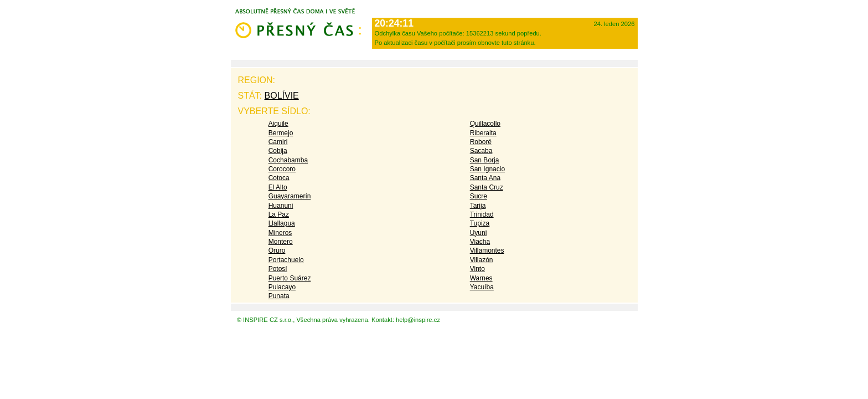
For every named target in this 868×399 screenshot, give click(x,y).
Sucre (479, 196)
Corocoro (282, 169)
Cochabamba (288, 160)
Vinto (477, 269)
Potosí (278, 269)
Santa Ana (485, 178)
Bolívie (282, 96)
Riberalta (483, 133)
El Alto (278, 187)
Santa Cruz (487, 187)
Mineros (280, 233)
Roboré (481, 142)
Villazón (482, 260)
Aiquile (278, 124)
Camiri (278, 142)
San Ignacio (487, 169)
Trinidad (482, 214)
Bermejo (281, 133)
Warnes (481, 278)
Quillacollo (485, 124)
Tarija (478, 206)
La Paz (279, 214)
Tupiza (480, 223)
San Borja (485, 160)
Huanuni (281, 206)
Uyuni (479, 233)
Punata (279, 296)
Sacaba (481, 151)
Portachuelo (286, 260)
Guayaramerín (290, 196)
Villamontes (487, 250)
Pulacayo (282, 287)
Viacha (480, 242)
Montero (281, 242)
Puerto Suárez (290, 278)
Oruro (277, 250)
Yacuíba (482, 287)
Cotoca (279, 178)
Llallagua (282, 223)
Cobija (278, 151)
